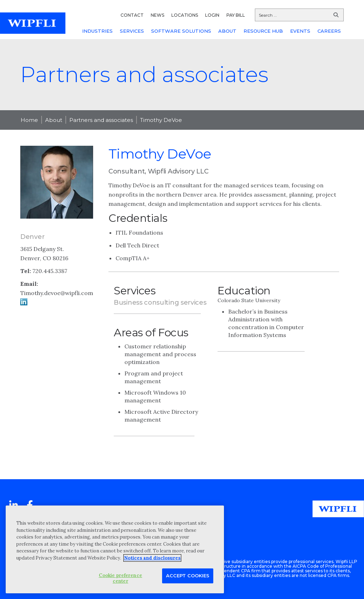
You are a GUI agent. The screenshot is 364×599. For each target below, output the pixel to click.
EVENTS (300, 31)
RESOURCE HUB (263, 31)
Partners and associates (101, 120)
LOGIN (212, 15)
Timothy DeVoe (161, 120)
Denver (32, 237)
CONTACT (132, 15)
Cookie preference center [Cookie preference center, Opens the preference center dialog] (121, 578)
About (54, 120)
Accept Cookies (188, 576)
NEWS (157, 15)
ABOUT (227, 31)
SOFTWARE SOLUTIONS (181, 31)
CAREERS (329, 31)
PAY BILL (236, 15)
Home (29, 120)
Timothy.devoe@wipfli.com (57, 293)
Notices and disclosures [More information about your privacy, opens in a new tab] (152, 558)
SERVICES (132, 31)
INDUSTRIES (97, 31)
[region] (115, 549)
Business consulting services (160, 303)
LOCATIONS (185, 15)
